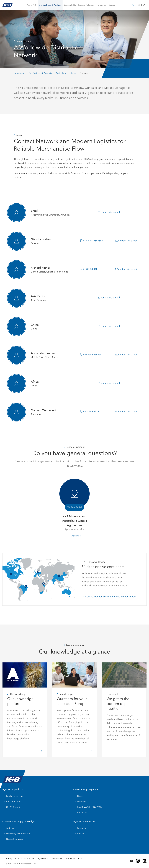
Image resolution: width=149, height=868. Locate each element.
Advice (79, 834)
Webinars (9, 828)
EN (144, 5)
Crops (79, 796)
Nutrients (80, 802)
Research (80, 828)
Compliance (57, 858)
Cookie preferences (25, 858)
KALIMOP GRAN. (13, 802)
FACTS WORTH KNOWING (88, 807)
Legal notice (42, 858)
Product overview (13, 796)
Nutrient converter (14, 839)
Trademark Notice (74, 858)
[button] (32, 5)
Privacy (9, 858)
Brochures (81, 812)
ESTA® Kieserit (12, 807)
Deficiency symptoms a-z (17, 834)
